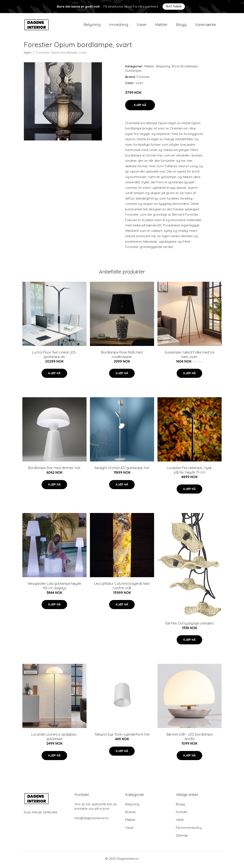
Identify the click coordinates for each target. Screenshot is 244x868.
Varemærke (205, 26)
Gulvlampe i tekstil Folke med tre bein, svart (190, 357)
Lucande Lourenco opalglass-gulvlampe (54, 739)
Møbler (161, 26)
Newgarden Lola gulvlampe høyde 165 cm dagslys (54, 588)
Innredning (119, 26)
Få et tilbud (174, 6)
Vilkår (180, 822)
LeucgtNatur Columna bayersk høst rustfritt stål (122, 588)
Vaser (142, 26)
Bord (175, 68)
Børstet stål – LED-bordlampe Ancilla (190, 739)
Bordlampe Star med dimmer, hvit (54, 470)
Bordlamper (189, 68)
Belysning (92, 26)
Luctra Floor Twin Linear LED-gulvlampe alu (54, 357)
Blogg (181, 26)
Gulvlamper (134, 73)
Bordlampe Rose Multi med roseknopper (122, 357)
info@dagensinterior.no (92, 820)
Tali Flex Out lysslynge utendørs (189, 625)
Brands (130, 814)
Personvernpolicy (189, 830)
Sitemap (182, 837)
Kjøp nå (140, 107)
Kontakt (182, 814)
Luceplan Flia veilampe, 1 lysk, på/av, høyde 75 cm (190, 472)
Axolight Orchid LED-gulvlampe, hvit (122, 470)
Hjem (28, 55)
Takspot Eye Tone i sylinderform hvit (122, 737)
